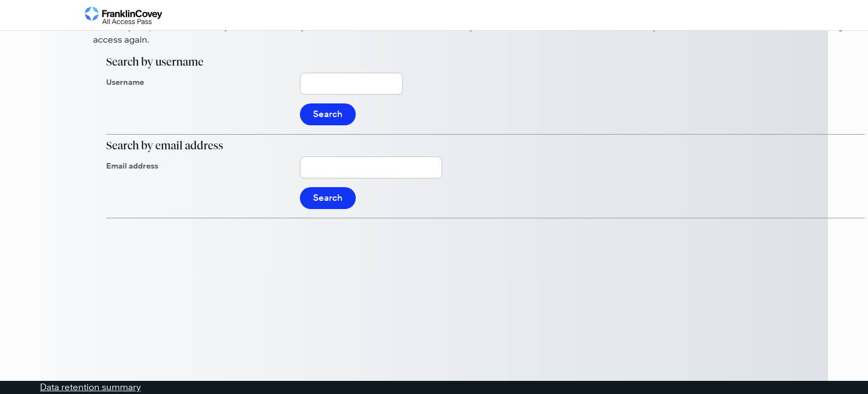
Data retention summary (90, 387)
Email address (132, 166)
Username (125, 82)
